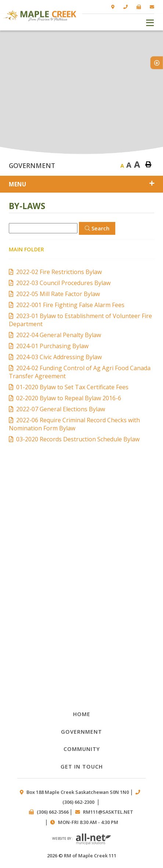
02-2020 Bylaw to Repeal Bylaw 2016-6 (69, 398)
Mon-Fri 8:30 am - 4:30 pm (88, 822)
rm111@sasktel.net (108, 812)
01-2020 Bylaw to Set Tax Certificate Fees (72, 387)
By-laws (81, 585)
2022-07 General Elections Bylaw (61, 409)
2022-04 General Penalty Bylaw (59, 335)
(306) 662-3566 (53, 812)
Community (82, 749)
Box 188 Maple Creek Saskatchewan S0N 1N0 (78, 792)
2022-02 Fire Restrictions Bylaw (59, 272)
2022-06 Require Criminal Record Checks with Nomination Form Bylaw (74, 424)
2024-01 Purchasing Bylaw (52, 346)
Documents (81, 500)
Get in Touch (82, 766)
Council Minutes (81, 542)
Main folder (26, 249)
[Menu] (150, 22)
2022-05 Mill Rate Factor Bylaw (58, 294)
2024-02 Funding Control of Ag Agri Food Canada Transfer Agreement (80, 372)
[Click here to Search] (97, 228)
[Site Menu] (81, 184)
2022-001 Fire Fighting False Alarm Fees (70, 305)
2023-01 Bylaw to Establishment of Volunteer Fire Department (80, 320)
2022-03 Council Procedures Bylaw (63, 283)
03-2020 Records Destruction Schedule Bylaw (78, 439)
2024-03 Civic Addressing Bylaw (59, 357)
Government (81, 732)
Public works (81, 627)
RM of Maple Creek (40, 16)
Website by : (82, 839)
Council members (81, 669)
